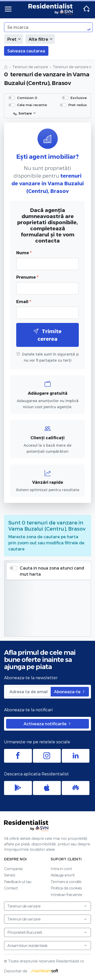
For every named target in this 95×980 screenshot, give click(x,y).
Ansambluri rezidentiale (47, 946)
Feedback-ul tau (18, 882)
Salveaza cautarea (26, 51)
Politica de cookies (66, 888)
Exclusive (79, 98)
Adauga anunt (63, 875)
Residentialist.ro (51, 9)
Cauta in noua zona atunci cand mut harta (52, 571)
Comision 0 (27, 98)
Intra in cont (61, 869)
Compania (13, 869)
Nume (24, 253)
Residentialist (26, 826)
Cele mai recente (32, 105)
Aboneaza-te (70, 692)
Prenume (27, 277)
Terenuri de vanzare (30, 67)
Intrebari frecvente (66, 895)
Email (24, 301)
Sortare (22, 113)
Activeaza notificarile (48, 724)
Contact (11, 888)
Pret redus (78, 105)
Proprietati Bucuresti (47, 932)
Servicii (9, 875)
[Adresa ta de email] (29, 692)
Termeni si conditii (66, 882)
